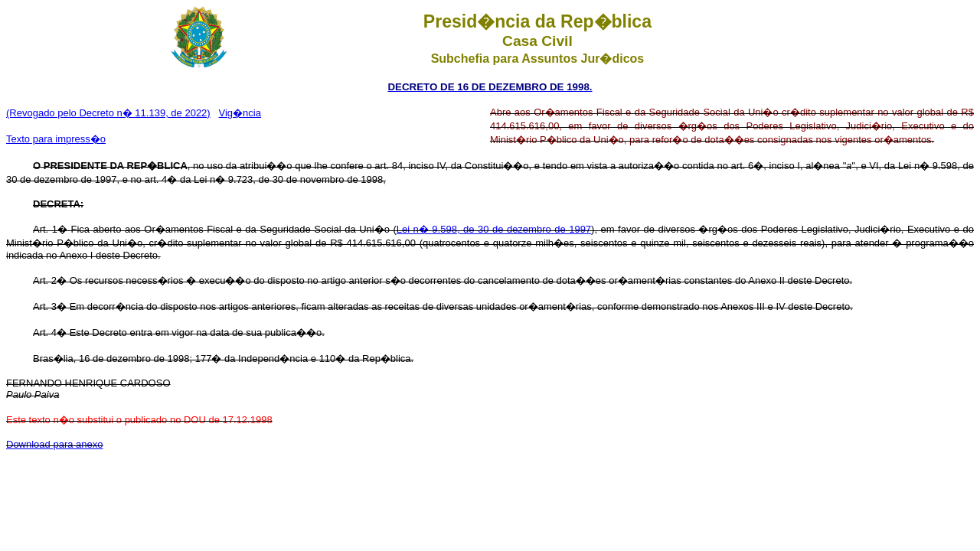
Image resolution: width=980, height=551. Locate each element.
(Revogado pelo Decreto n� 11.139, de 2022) (108, 113)
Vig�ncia (240, 113)
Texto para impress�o (56, 139)
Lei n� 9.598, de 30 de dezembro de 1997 (494, 229)
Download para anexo (54, 444)
